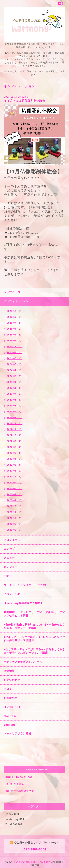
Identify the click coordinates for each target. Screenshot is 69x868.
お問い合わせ (12, 680)
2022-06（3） (15, 453)
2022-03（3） (15, 465)
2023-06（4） (15, 400)
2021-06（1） (15, 489)
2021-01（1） (15, 500)
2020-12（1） (15, 506)
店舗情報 (9, 671)
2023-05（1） (15, 406)
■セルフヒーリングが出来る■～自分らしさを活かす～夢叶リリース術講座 (34, 639)
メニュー (9, 558)
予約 (6, 576)
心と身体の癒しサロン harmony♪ (32, 862)
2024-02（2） (15, 376)
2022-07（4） (15, 447)
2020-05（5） (15, 530)
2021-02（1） (15, 494)
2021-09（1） (15, 483)
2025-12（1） (15, 311)
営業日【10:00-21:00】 (20, 777)
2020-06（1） (15, 524)
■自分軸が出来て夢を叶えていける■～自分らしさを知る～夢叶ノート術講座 (34, 626)
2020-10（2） (15, 518)
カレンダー (11, 567)
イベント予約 (12, 594)
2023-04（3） (15, 412)
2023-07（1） (15, 394)
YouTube (10, 725)
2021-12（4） (15, 477)
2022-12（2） (15, 423)
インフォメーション (16, 301)
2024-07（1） (15, 352)
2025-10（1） (15, 317)
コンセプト (11, 549)
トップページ (12, 292)
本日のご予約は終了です (20, 791)
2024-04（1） (15, 370)
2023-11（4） (15, 388)
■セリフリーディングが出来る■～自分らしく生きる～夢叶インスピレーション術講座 (34, 651)
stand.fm (10, 716)
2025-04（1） (15, 329)
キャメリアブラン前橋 (17, 733)
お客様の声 (11, 698)
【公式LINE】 (13, 707)
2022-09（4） (15, 441)
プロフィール (12, 540)
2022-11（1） (15, 429)
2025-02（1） (15, 341)
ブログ (8, 689)
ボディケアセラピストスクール (23, 662)
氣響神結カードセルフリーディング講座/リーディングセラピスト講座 (34, 614)
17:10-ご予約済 (15, 784)
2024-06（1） (15, 358)
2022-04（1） (15, 459)
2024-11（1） (15, 347)
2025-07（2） (15, 323)
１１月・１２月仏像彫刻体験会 (25, 101)
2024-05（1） (15, 364)
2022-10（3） (15, 435)
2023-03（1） (15, 418)
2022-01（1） (15, 471)
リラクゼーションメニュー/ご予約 (25, 585)
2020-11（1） (15, 512)
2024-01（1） (15, 382)
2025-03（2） (15, 335)
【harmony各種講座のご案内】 (24, 603)
